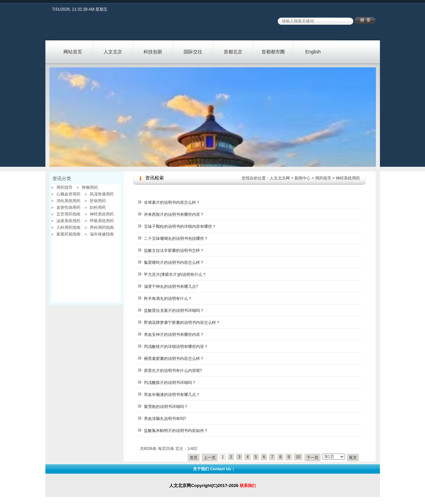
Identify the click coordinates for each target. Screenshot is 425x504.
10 (298, 457)
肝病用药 (98, 201)
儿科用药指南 (68, 227)
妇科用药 (98, 207)
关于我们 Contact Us (212, 469)
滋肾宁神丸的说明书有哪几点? (171, 287)
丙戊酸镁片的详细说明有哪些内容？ (176, 347)
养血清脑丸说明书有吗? (165, 419)
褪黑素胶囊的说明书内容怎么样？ (174, 359)
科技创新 (153, 52)
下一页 (312, 458)
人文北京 (113, 52)
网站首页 (73, 52)
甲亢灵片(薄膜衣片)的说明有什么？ (175, 275)
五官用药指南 (68, 214)
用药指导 (323, 178)
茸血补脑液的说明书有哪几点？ (172, 395)
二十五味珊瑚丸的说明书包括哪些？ (176, 238)
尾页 (353, 458)
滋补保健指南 (102, 234)
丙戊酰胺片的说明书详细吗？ (170, 383)
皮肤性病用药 (68, 207)
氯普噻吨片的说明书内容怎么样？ (174, 263)
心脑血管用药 (68, 194)
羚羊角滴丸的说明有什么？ (168, 299)
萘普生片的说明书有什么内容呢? (173, 371)
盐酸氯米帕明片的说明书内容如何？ (176, 431)
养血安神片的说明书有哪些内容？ (174, 335)
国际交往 (193, 52)
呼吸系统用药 (102, 221)
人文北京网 (280, 178)
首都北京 (233, 52)
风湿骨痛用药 (102, 194)
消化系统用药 (68, 201)
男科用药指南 (102, 227)
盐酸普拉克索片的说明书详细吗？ (174, 311)
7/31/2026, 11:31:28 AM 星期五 (80, 9)
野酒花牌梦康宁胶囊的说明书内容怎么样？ (182, 323)
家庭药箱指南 (68, 234)
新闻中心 (302, 178)
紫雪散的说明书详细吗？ (166, 407)
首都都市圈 (273, 52)
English (313, 52)
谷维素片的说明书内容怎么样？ (172, 202)
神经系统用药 (348, 178)
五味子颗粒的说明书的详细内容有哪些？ (180, 226)
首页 (194, 458)
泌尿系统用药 (68, 221)
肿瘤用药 (90, 187)
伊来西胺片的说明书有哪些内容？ (174, 214)
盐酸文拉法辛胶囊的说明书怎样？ (174, 250)
